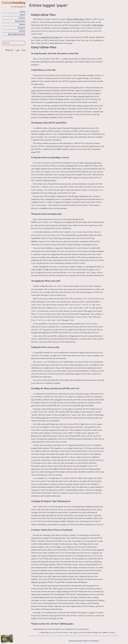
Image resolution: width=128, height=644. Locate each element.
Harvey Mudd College (76, 19)
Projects (21, 28)
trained (14, 3)
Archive (22, 18)
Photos (22, 24)
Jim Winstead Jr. (94, 641)
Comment (112, 633)
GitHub (22, 31)
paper (75, 633)
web (71, 633)
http (100, 633)
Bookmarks (20, 21)
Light (17, 50)
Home (22, 11)
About (22, 15)
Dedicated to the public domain (78, 641)
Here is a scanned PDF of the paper (46, 37)
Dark (23, 50)
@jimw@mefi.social (16, 34)
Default (10, 50)
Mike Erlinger (98, 25)
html (80, 633)
